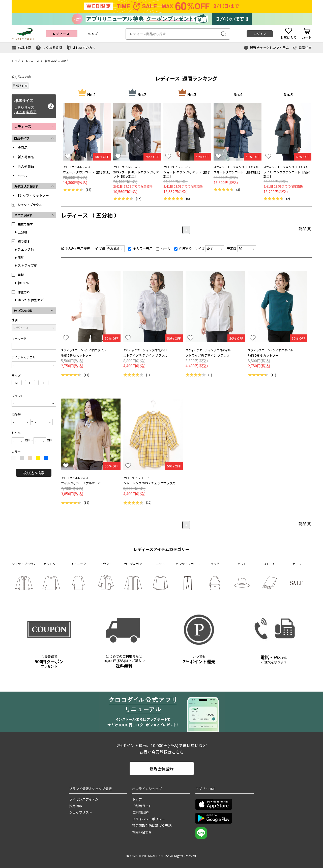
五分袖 (62, 61)
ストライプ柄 (27, 265)
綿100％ (24, 283)
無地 (21, 257)
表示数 (232, 248)
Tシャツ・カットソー (33, 195)
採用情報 (76, 806)
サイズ (200, 248)
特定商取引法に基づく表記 (152, 825)
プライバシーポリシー (149, 819)
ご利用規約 (140, 812)
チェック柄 (26, 249)
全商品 (23, 148)
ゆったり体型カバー (32, 300)
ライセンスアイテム (84, 799)
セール (23, 176)
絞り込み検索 (34, 473)
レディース (32, 61)
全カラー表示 (140, 248)
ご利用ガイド (142, 806)
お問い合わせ (142, 832)
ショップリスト (81, 812)
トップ (16, 61)
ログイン (260, 34)
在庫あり (183, 248)
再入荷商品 (26, 166)
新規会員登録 (162, 769)
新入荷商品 (26, 157)
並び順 (100, 248)
